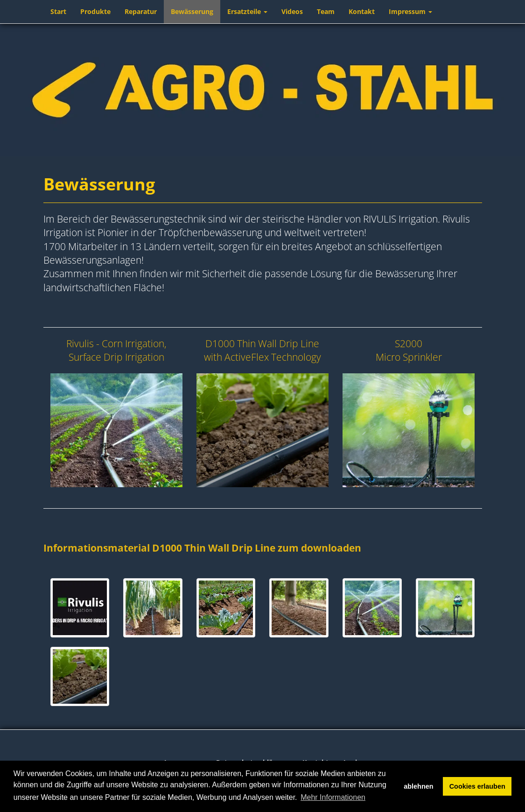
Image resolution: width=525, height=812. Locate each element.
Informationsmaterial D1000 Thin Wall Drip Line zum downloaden (202, 548)
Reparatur (141, 11)
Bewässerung (192, 11)
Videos (292, 11)
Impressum (410, 11)
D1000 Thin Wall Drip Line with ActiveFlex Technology (262, 350)
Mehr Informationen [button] (333, 797)
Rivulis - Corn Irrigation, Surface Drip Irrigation (116, 350)
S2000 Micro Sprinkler (409, 350)
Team (326, 11)
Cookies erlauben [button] (477, 786)
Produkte (95, 11)
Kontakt (362, 11)
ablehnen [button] (418, 786)
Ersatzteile (247, 11)
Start (58, 11)
